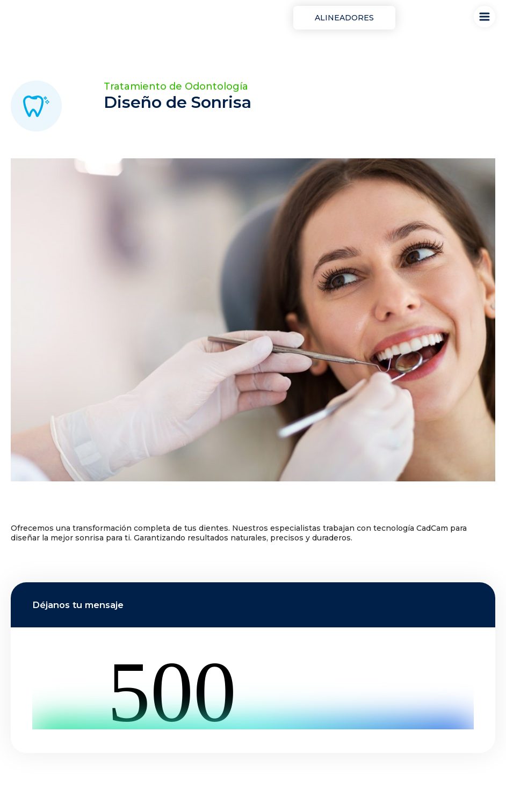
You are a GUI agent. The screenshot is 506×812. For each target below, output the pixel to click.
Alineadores (344, 18)
